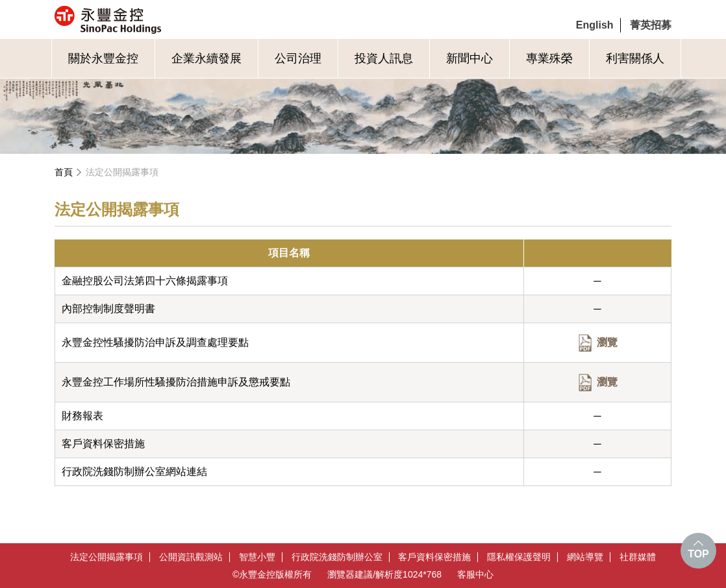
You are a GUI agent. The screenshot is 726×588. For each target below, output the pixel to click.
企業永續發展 (207, 58)
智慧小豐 (257, 557)
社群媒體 (638, 557)
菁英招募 (651, 25)
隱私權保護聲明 (519, 557)
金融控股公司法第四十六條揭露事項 (145, 281)
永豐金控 (163, 19)
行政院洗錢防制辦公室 (337, 557)
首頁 (64, 172)
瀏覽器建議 (350, 574)
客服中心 (475, 574)
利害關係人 (635, 58)
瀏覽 (607, 342)
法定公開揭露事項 (122, 172)
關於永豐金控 (103, 58)
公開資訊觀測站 (191, 557)
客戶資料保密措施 (103, 444)
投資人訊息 (384, 58)
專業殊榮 (549, 58)
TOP (698, 554)
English (595, 25)
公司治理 (298, 58)
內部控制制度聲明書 (108, 309)
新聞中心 (469, 58)
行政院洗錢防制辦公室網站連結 (134, 472)
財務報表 (82, 416)
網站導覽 (585, 557)
